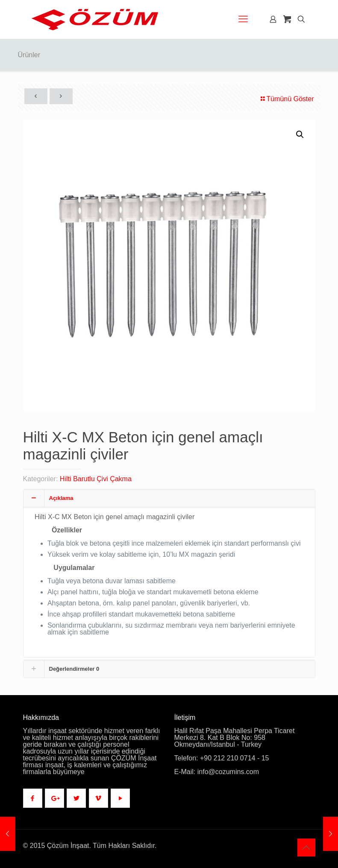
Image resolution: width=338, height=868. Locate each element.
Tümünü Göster (287, 99)
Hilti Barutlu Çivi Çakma (96, 479)
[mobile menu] (243, 19)
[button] (300, 134)
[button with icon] (33, 798)
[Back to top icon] (306, 848)
